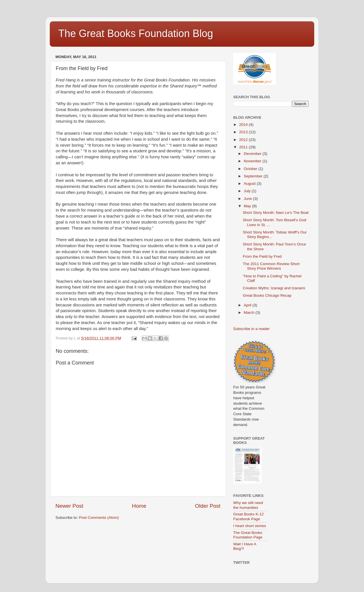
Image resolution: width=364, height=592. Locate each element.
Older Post (208, 506)
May (248, 206)
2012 (244, 140)
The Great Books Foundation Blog (136, 33)
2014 (244, 125)
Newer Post (69, 506)
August (250, 184)
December (253, 154)
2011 (244, 147)
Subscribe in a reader (251, 329)
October (251, 169)
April (248, 305)
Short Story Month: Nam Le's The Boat (276, 213)
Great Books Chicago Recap (267, 295)
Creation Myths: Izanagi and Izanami (274, 288)
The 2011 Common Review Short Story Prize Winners (271, 266)
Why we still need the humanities (248, 505)
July (248, 191)
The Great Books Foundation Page (248, 535)
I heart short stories (250, 526)
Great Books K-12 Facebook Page (248, 516)
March (250, 313)
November (253, 161)
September (254, 176)
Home (139, 506)
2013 (244, 132)
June (248, 199)
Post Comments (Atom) (99, 518)
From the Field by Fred (262, 256)
